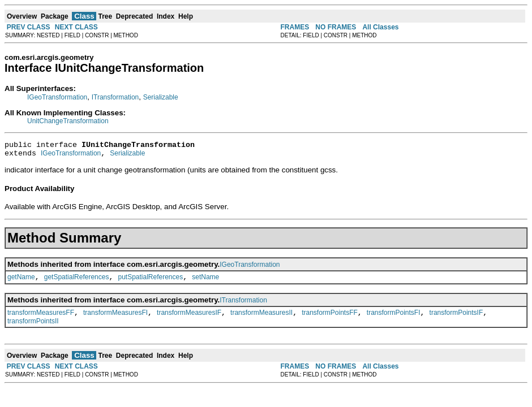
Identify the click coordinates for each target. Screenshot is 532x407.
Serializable (161, 97)
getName (21, 282)
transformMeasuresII (261, 319)
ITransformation (115, 97)
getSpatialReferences (77, 282)
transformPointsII (33, 328)
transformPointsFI (394, 319)
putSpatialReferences (150, 282)
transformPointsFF (330, 319)
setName (205, 282)
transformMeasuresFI (115, 319)
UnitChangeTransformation (68, 121)
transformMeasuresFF (41, 319)
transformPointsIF (456, 319)
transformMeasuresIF (189, 319)
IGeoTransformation (57, 97)
